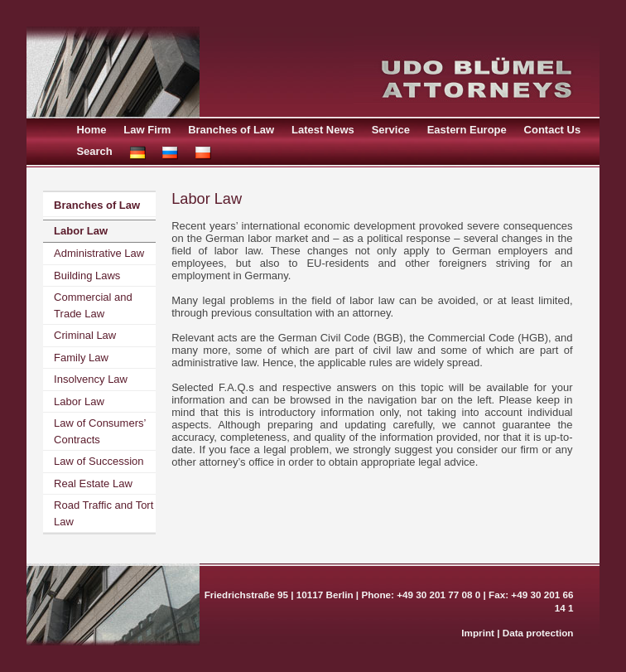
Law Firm (147, 130)
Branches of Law (231, 130)
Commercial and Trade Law (93, 305)
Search (94, 151)
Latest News (323, 130)
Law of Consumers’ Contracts (100, 431)
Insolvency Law (91, 379)
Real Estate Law (93, 483)
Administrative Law (99, 253)
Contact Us (553, 130)
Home (91, 130)
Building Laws (87, 276)
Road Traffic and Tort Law (104, 513)
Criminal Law (85, 335)
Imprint (478, 633)
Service (391, 130)
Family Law (81, 358)
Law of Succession (99, 461)
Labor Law (81, 231)
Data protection (538, 633)
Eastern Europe (467, 130)
